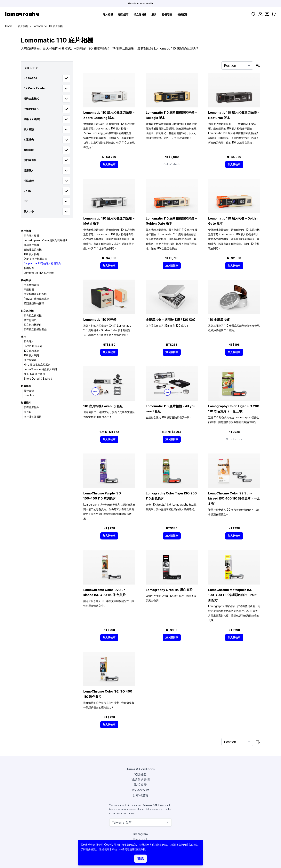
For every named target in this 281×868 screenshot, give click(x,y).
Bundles (29, 395)
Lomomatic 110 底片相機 (39, 273)
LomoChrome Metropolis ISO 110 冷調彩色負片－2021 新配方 (233, 595)
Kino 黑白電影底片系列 (37, 365)
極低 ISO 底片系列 (34, 374)
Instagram (140, 834)
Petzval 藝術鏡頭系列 (36, 299)
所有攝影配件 (31, 407)
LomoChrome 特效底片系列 (40, 369)
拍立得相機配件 (33, 325)
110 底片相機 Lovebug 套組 (103, 406)
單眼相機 (29, 290)
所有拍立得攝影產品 (35, 329)
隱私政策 (191, 845)
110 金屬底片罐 (219, 320)
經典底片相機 (31, 245)
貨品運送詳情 (140, 779)
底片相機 (108, 14)
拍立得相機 (140, 14)
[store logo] (22, 14)
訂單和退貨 (140, 795)
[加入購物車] (109, 164)
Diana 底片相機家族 (35, 259)
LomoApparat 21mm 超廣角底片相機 (46, 240)
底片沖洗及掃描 (33, 417)
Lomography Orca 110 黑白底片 (169, 590)
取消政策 (140, 785)
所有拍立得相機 (33, 315)
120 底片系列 (32, 351)
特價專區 (167, 14)
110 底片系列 (31, 355)
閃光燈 (28, 412)
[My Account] (260, 14)
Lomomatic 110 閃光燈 (100, 320)
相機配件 (182, 14)
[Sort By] (237, 66)
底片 (154, 14)
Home (9, 26)
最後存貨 (29, 391)
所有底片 (29, 341)
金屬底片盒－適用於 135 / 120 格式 (170, 320)
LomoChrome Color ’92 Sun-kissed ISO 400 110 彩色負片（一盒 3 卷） (234, 498)
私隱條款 (140, 774)
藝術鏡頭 (123, 14)
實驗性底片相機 (33, 250)
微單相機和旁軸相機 (35, 294)
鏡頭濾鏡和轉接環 (34, 303)
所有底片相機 (31, 236)
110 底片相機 (31, 254)
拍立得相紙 (30, 320)
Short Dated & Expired (38, 379)
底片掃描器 (30, 360)
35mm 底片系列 (33, 346)
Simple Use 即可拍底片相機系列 (42, 263)
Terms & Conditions (141, 769)
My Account (140, 790)
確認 (140, 859)
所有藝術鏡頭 (31, 285)
